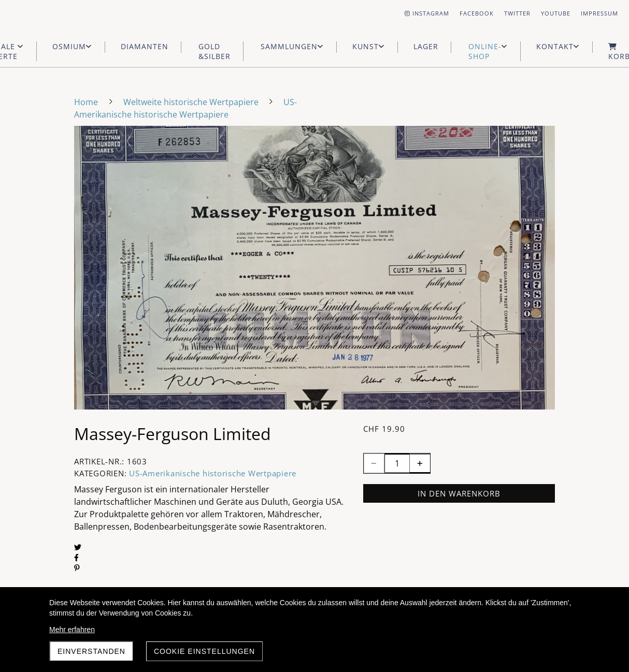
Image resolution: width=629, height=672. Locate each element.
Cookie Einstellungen (204, 651)
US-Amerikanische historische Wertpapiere (213, 473)
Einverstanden (91, 651)
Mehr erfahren (72, 630)
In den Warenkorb (459, 493)
